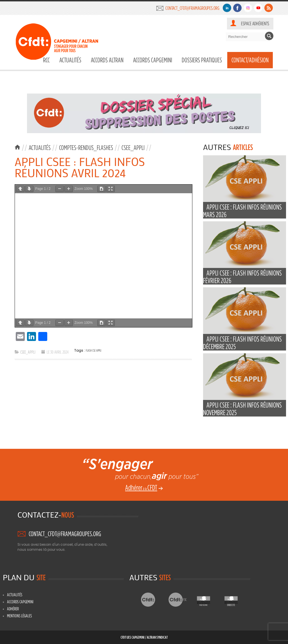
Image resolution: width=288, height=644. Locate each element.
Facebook (237, 8)
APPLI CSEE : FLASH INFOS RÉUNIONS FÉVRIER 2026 (242, 277)
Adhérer (13, 609)
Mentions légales (19, 616)
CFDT (153, 600)
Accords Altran (107, 60)
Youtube (258, 8)
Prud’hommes (208, 600)
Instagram (248, 8)
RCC (46, 60)
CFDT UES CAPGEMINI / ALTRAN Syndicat (144, 637)
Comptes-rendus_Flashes (86, 148)
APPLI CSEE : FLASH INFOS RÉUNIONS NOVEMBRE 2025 (242, 409)
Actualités (70, 60)
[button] (144, 113)
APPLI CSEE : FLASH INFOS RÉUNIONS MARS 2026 (242, 211)
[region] (144, 113)
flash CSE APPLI (94, 350)
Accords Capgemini (153, 60)
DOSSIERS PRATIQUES (202, 60)
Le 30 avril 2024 (58, 352)
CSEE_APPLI (133, 148)
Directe (236, 600)
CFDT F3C (180, 600)
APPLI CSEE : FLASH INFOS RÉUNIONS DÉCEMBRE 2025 (242, 343)
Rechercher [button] (269, 36)
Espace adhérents (255, 23)
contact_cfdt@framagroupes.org (192, 8)
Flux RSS (269, 8)
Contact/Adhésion (250, 60)
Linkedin (227, 8)
